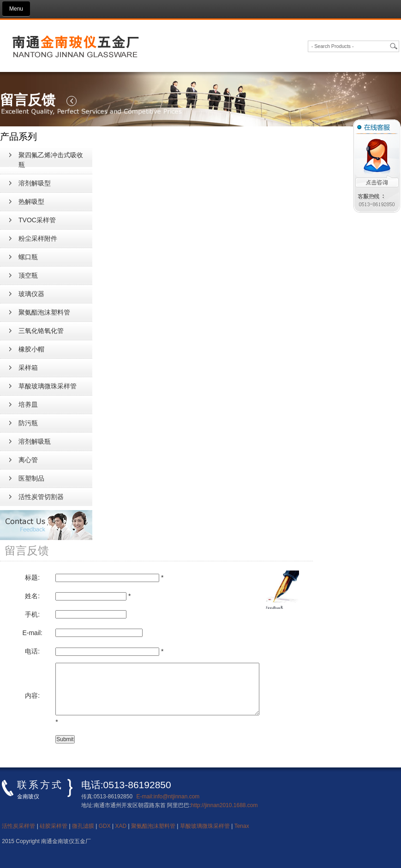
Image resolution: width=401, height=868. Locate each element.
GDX (105, 826)
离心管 (28, 460)
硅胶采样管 (54, 826)
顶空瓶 (28, 275)
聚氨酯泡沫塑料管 (44, 312)
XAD (121, 826)
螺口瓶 (28, 257)
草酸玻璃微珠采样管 (48, 386)
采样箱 (28, 368)
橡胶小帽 (31, 349)
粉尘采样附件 (38, 238)
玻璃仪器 (31, 294)
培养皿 (28, 404)
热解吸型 (31, 202)
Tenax (242, 826)
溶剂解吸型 (35, 183)
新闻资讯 (17, 66)
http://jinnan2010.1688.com (224, 805)
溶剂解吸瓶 (35, 441)
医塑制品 (31, 478)
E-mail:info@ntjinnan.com (168, 797)
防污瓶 (28, 423)
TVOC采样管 (37, 220)
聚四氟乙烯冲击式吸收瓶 (51, 160)
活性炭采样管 (18, 826)
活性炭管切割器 (41, 497)
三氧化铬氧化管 (41, 331)
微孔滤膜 (83, 826)
